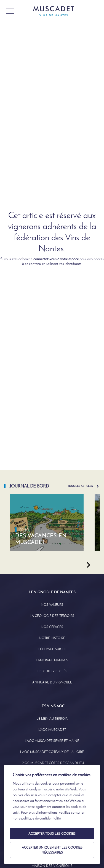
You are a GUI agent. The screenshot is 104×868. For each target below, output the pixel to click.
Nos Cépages (52, 627)
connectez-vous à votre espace (56, 259)
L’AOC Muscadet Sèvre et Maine (52, 741)
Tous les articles (80, 486)
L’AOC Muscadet (52, 730)
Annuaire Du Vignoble (52, 682)
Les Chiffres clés (52, 671)
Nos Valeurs (52, 605)
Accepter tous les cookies (52, 834)
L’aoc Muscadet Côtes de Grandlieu (52, 763)
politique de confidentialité (41, 818)
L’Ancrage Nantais (52, 660)
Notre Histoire (52, 638)
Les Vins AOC (52, 706)
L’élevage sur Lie (52, 649)
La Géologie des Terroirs (52, 616)
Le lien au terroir (52, 719)
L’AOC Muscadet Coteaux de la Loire (52, 752)
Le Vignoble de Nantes (52, 592)
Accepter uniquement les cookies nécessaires (52, 850)
